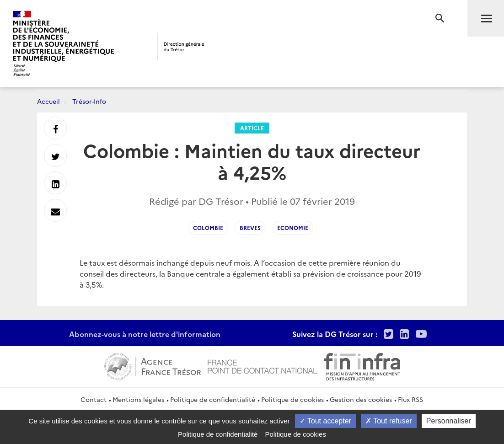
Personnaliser (449, 421)
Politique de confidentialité (213, 399)
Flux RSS (410, 399)
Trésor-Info (89, 101)
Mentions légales (138, 399)
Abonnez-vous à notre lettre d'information (145, 334)
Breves (250, 227)
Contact (94, 399)
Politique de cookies (292, 399)
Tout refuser (389, 421)
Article (252, 128)
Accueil (48, 101)
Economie (293, 227)
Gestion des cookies (361, 399)
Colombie (208, 227)
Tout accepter (325, 421)
